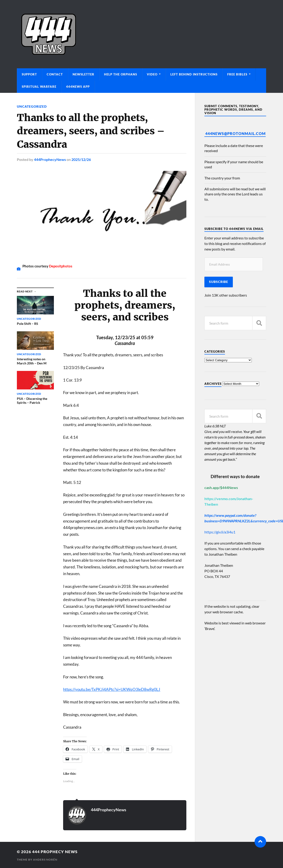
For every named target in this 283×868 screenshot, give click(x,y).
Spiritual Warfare (39, 87)
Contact (55, 74)
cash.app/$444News (221, 487)
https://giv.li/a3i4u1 (220, 532)
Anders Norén (45, 860)
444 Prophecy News (55, 852)
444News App (78, 87)
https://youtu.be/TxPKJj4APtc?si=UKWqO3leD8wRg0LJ (112, 689)
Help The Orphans (121, 74)
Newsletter (83, 74)
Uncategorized (32, 106)
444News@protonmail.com (235, 133)
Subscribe (219, 282)
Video (152, 74)
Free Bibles (237, 74)
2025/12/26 (81, 159)
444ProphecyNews (50, 159)
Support (29, 74)
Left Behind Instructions (194, 74)
